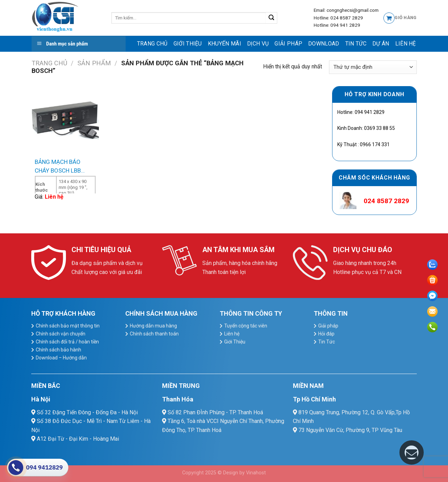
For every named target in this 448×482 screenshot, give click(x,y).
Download (324, 44)
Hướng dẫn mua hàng (153, 326)
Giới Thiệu (188, 44)
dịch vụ (258, 44)
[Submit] (272, 18)
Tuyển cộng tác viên (246, 326)
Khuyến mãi (225, 44)
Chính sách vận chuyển (61, 334)
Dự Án (381, 44)
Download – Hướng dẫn (61, 358)
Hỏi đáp (326, 334)
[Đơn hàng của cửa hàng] (373, 67)
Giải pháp (288, 44)
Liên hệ (406, 44)
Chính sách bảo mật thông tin (68, 326)
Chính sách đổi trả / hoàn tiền (67, 342)
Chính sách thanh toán (154, 334)
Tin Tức (356, 44)
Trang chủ (152, 44)
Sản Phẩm (94, 63)
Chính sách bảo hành (58, 350)
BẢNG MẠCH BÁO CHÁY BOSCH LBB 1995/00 (58, 167)
